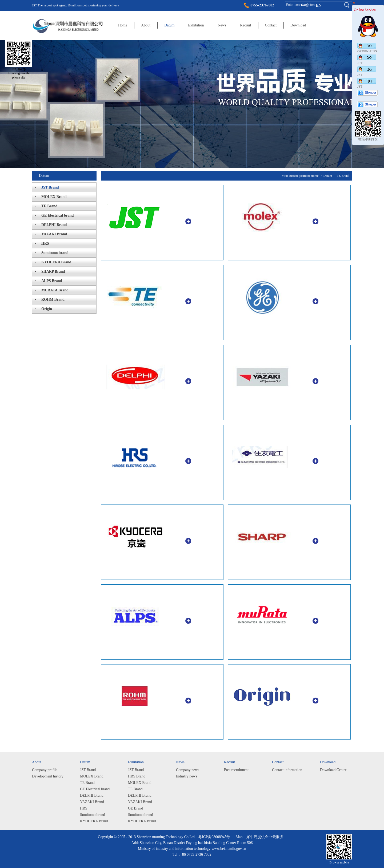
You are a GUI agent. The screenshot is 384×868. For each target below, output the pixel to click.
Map (238, 837)
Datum (328, 176)
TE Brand (343, 176)
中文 (305, 5)
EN (319, 5)
